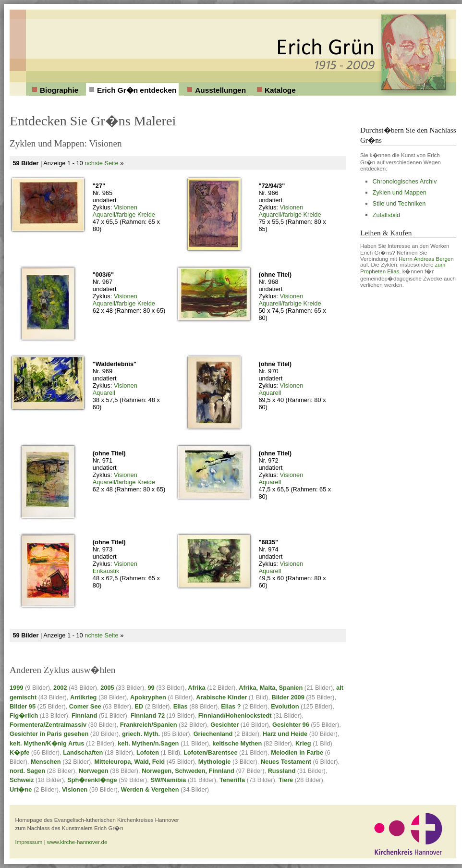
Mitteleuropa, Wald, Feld (129, 762)
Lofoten (148, 752)
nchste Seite (101, 163)
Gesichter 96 (291, 725)
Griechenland (213, 734)
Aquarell (104, 393)
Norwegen (94, 771)
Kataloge (280, 90)
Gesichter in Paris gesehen (49, 734)
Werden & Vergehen (150, 789)
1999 (16, 688)
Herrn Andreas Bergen (426, 259)
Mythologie (215, 762)
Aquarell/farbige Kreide (124, 214)
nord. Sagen (27, 771)
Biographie (59, 90)
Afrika (196, 688)
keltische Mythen (237, 743)
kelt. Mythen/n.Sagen (148, 743)
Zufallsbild (387, 215)
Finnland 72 (148, 715)
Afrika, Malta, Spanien (271, 688)
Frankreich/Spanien (149, 725)
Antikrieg (83, 697)
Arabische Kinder (221, 697)
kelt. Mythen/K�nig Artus (47, 743)
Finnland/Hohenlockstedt (235, 715)
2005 (107, 688)
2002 (60, 688)
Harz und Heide (285, 734)
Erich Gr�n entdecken (137, 90)
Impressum (29, 842)
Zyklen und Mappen (400, 192)
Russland (282, 771)
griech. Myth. (141, 734)
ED (139, 706)
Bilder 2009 (288, 697)
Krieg (303, 743)
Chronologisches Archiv (405, 181)
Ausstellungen (220, 90)
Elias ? (231, 706)
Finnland (84, 715)
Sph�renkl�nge (92, 780)
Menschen (46, 762)
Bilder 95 (23, 706)
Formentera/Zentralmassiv (48, 725)
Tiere (286, 780)
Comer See (85, 706)
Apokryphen (148, 697)
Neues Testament (286, 762)
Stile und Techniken (399, 203)
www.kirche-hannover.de (77, 842)
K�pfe (19, 752)
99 (151, 688)
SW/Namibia (168, 780)
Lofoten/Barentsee (210, 752)
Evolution (285, 706)
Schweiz (22, 780)
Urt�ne (21, 789)
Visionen (126, 207)
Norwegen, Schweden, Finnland (188, 771)
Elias (181, 706)
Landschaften (83, 752)
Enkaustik (106, 571)
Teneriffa (232, 780)
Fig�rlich (24, 715)
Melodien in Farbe (297, 752)
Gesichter (225, 725)
